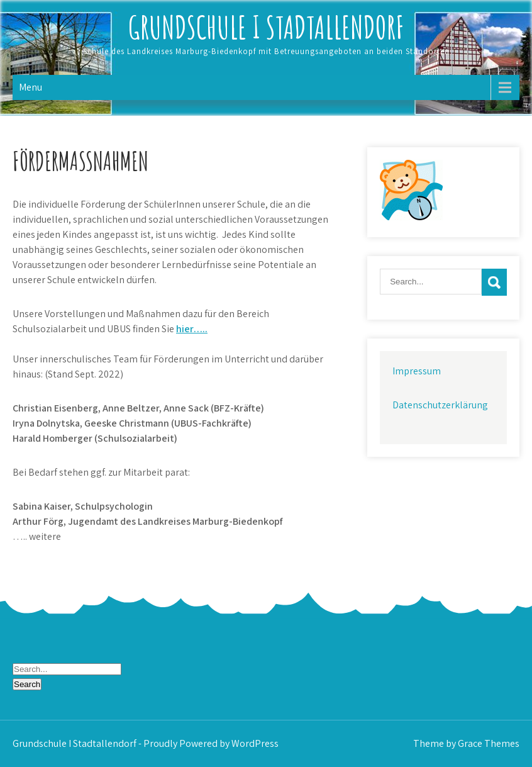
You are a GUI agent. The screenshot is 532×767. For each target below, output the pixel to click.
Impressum (417, 371)
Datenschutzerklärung (440, 405)
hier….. (192, 329)
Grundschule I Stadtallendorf (266, 27)
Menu (30, 87)
